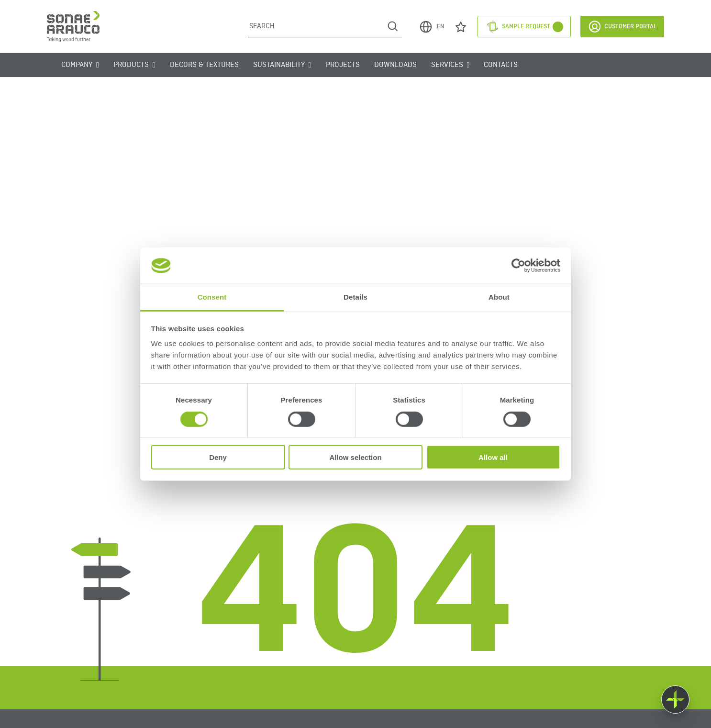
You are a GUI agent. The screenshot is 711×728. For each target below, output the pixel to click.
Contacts (501, 65)
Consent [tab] (212, 297)
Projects (343, 65)
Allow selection (355, 457)
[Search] (316, 26)
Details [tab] (355, 297)
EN (431, 27)
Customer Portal (622, 27)
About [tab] (499, 297)
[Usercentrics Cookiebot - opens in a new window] (518, 266)
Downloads (395, 65)
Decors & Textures (204, 65)
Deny (218, 457)
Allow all (493, 457)
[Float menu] (675, 700)
